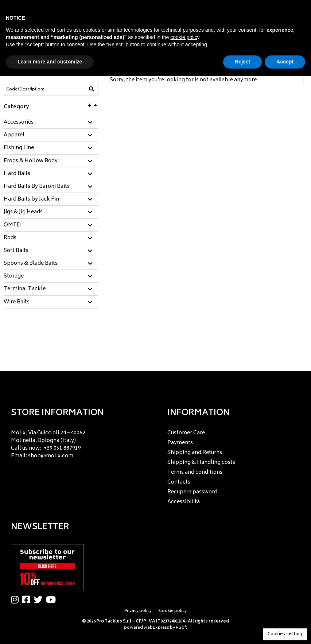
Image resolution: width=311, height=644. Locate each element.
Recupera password (192, 492)
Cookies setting (285, 634)
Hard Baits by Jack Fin (31, 199)
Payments (180, 443)
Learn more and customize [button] (50, 62)
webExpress (156, 628)
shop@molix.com (51, 456)
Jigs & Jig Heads (23, 212)
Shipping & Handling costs (201, 463)
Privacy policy (138, 611)
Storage (14, 276)
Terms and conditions (195, 472)
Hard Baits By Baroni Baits (37, 187)
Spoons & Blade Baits (31, 264)
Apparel (14, 135)
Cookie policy (173, 611)
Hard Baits (17, 174)
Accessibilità (184, 502)
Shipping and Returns (195, 453)
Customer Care (186, 433)
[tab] (51, 123)
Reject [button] (242, 62)
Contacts (179, 482)
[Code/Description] (33, 89)
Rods (10, 238)
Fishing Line (19, 148)
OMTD (12, 225)
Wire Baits (17, 302)
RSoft (181, 628)
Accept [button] (285, 62)
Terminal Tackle (25, 289)
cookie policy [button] (185, 37)
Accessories (19, 123)
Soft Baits (16, 251)
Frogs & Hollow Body (31, 161)
